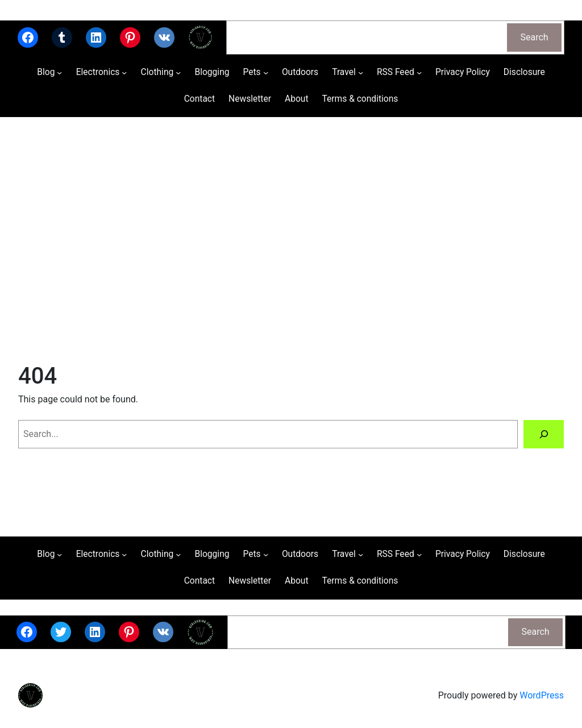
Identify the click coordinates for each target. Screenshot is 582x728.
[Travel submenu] (361, 72)
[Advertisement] (291, 238)
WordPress (542, 695)
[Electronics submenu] (124, 72)
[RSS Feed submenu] (419, 72)
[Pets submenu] (266, 72)
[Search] (544, 434)
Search (535, 37)
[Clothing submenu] (178, 72)
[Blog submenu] (59, 72)
